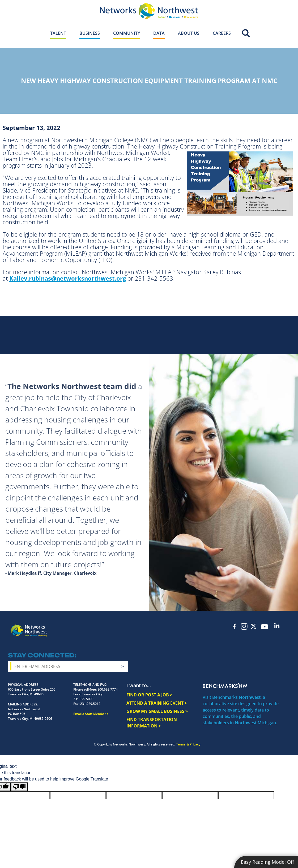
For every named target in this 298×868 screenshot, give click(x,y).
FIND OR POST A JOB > (149, 695)
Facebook (235, 626)
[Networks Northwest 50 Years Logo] (149, 11)
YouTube (265, 627)
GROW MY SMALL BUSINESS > (157, 711)
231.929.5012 (90, 704)
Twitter (254, 626)
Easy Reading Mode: (267, 862)
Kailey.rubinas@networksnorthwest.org (68, 278)
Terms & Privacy (188, 744)
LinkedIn (277, 625)
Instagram (244, 626)
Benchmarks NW (225, 685)
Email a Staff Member (90, 714)
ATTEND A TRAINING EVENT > (157, 703)
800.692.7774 (108, 689)
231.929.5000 (83, 699)
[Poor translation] (19, 787)
